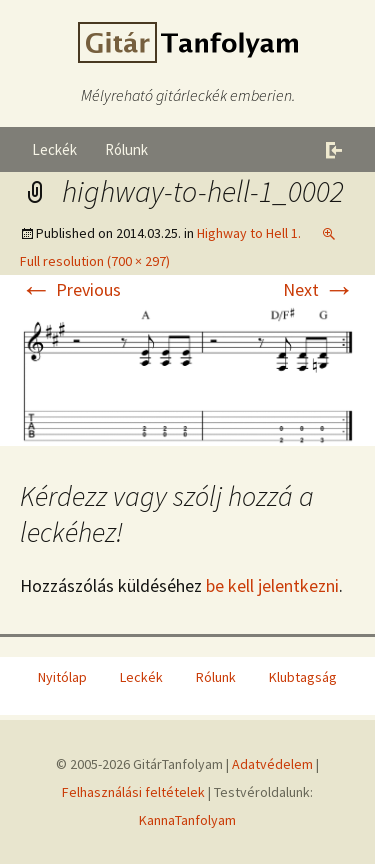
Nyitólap (62, 677)
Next (319, 289)
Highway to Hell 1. (249, 233)
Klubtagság (303, 677)
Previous (70, 289)
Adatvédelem (272, 764)
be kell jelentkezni (272, 585)
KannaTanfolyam (187, 820)
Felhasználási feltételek (133, 792)
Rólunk (126, 149)
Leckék (54, 149)
